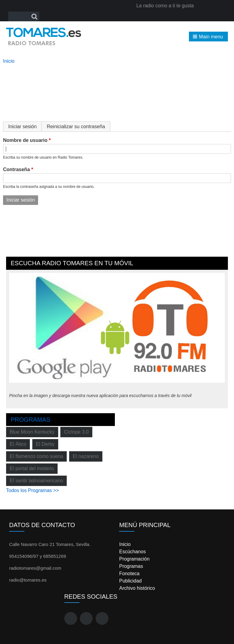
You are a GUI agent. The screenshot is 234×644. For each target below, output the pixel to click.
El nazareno (86, 456)
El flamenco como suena (36, 456)
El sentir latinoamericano (36, 481)
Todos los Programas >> (32, 490)
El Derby (45, 444)
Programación (134, 559)
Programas (30, 420)
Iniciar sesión (25, 127)
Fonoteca (129, 574)
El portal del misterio (32, 468)
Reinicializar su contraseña (76, 127)
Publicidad (130, 581)
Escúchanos (132, 552)
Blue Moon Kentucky (32, 432)
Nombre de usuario (25, 140)
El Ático (18, 444)
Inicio (9, 61)
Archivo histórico (137, 588)
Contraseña (16, 169)
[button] (208, 37)
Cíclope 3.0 (76, 432)
